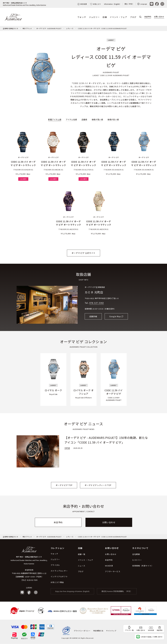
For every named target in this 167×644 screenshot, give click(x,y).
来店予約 (148, 17)
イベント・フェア (118, 17)
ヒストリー (137, 560)
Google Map (115, 317)
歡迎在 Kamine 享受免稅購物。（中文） (117, 591)
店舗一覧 (82, 554)
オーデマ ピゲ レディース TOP (98, 485)
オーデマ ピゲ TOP (64, 485)
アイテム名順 (71, 120)
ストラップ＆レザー (59, 571)
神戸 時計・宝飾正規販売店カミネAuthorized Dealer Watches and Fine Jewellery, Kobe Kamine (24, 4)
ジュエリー (94, 17)
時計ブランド (27, 29)
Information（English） (113, 4)
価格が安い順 (113, 120)
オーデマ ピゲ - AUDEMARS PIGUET (49, 29)
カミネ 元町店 (94, 292)
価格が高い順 (97, 120)
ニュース (82, 566)
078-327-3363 (97, 303)
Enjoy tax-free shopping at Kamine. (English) (72, 591)
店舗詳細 (93, 317)
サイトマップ (111, 631)
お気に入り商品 (57, 582)
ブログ (133, 17)
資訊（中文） (129, 4)
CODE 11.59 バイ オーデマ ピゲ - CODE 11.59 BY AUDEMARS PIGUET (102, 29)
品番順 (84, 120)
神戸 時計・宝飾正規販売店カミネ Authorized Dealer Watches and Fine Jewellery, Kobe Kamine (29, 560)
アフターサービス (113, 572)
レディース (70, 29)
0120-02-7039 (32, 580)
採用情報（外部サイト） (143, 566)
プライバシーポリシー (82, 631)
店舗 (105, 17)
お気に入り (95, 4)
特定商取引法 (98, 631)
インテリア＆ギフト (59, 577)
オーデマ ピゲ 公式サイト (83, 253)
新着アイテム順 (55, 120)
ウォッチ (82, 17)
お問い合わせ (159, 17)
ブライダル (55, 565)
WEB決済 (82, 4)
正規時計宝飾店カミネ (11, 29)
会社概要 (136, 554)
